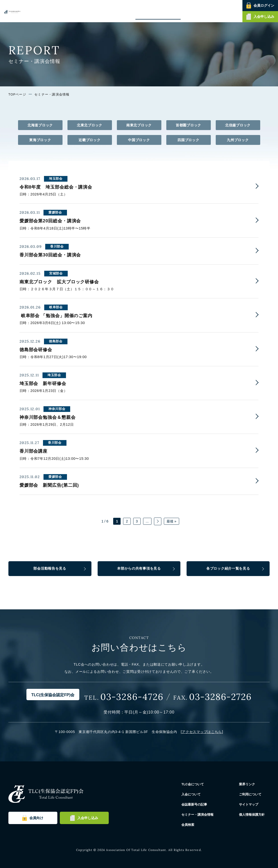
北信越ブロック (238, 125)
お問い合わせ (230, 11)
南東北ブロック (139, 125)
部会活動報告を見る (50, 568)
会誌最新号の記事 (150, 11)
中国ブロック (139, 140)
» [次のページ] (158, 521)
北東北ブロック (90, 125)
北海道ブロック (40, 125)
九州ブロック (238, 140)
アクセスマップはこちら (202, 732)
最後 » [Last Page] (171, 521)
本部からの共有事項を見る (139, 568)
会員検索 (210, 11)
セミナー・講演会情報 (184, 11)
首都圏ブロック (188, 125)
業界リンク (250, 784)
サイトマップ (251, 804)
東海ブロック (40, 140)
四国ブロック (188, 140)
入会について (124, 11)
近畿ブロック (89, 140)
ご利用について (253, 794)
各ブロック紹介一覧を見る (228, 568)
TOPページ (17, 95)
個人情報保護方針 (255, 814)
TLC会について (100, 11)
